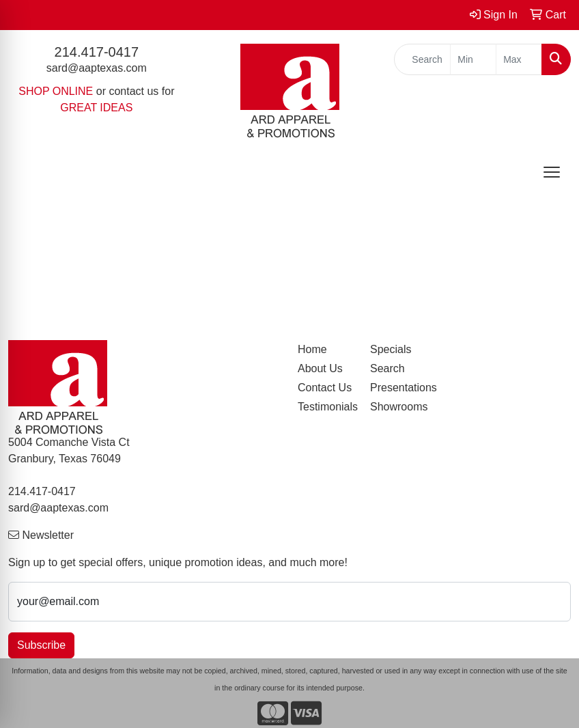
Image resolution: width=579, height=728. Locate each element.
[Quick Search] (422, 59)
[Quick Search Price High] (519, 59)
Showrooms (398, 407)
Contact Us (325, 388)
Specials (391, 349)
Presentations (398, 388)
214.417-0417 (97, 52)
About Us (320, 368)
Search (387, 368)
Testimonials (326, 407)
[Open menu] (552, 172)
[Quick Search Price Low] (473, 59)
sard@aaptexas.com (97, 68)
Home (312, 349)
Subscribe (41, 645)
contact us (133, 91)
